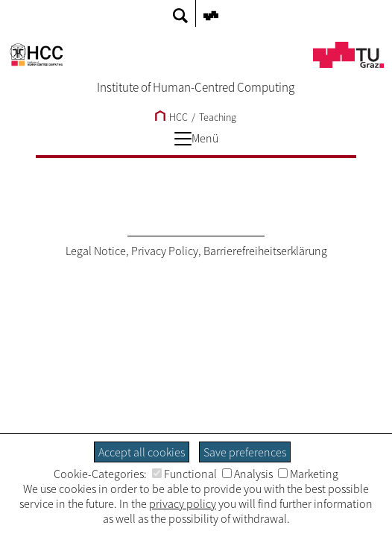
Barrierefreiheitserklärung (265, 251)
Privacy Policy (165, 251)
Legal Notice (96, 251)
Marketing (308, 474)
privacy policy (183, 503)
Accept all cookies (142, 452)
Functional (184, 474)
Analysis (247, 474)
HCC (171, 117)
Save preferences (245, 452)
